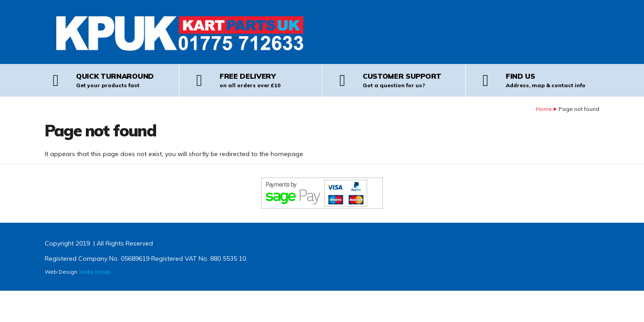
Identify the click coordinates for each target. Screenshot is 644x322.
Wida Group (95, 272)
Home (544, 109)
